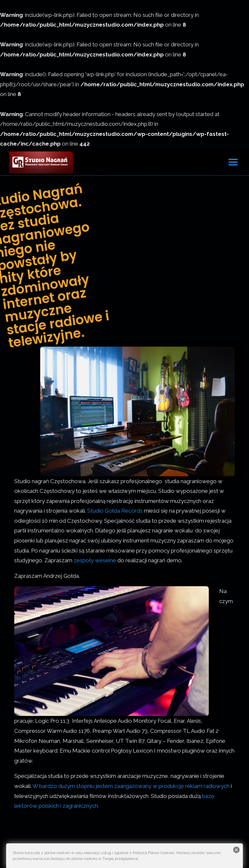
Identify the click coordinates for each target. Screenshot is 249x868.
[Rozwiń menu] (233, 162)
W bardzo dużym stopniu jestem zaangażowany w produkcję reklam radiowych (131, 786)
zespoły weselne (95, 560)
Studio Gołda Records (115, 511)
